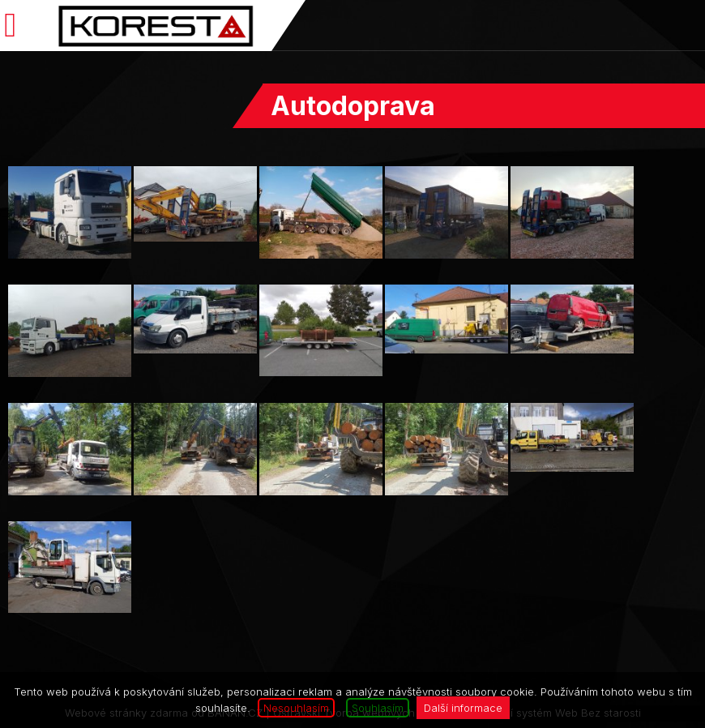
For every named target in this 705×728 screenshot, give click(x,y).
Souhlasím (378, 708)
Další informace (463, 708)
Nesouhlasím (296, 708)
